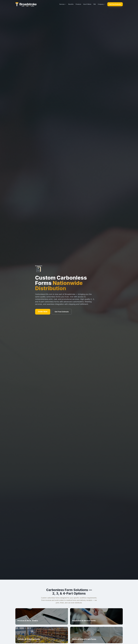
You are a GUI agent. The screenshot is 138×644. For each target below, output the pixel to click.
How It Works (87, 4)
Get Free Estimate (115, 4)
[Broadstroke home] (26, 4)
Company (102, 4)
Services (63, 4)
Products (78, 4)
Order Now (43, 312)
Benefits (71, 4)
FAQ (95, 4)
